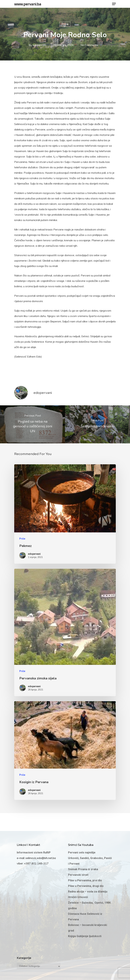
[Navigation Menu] (114, 4)
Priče (65, 24)
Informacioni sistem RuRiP (34, 853)
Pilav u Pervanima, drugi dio (86, 886)
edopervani (39, 45)
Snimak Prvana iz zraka (83, 869)
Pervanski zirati (78, 875)
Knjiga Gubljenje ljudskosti (85, 936)
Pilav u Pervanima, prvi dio (85, 880)
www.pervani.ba (28, 4)
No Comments (89, 45)
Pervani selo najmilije (82, 853)
